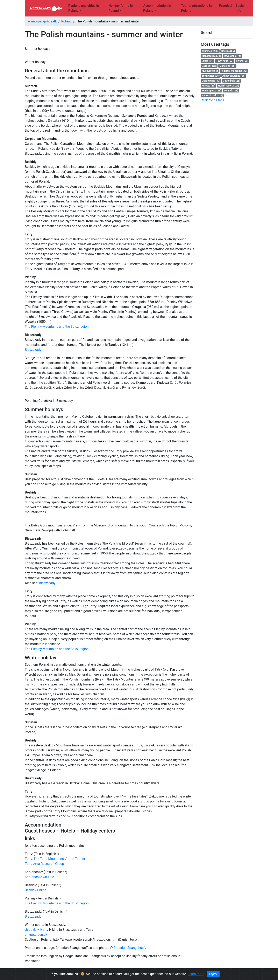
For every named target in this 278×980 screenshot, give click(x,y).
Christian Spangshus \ (130, 948)
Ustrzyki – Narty (37, 930)
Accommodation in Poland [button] (157, 8)
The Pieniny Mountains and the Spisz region (57, 327)
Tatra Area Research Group (45, 864)
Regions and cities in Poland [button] (84, 8)
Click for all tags (213, 100)
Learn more (196, 974)
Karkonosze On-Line (40, 877)
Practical (226, 6)
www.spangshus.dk (42, 21)
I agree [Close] (213, 974)
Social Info (240, 8)
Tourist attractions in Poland (196, 8)
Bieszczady (33, 350)
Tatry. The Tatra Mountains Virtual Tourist (55, 859)
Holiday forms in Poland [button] (121, 8)
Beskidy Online (36, 890)
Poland (66, 21)
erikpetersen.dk (36, 935)
